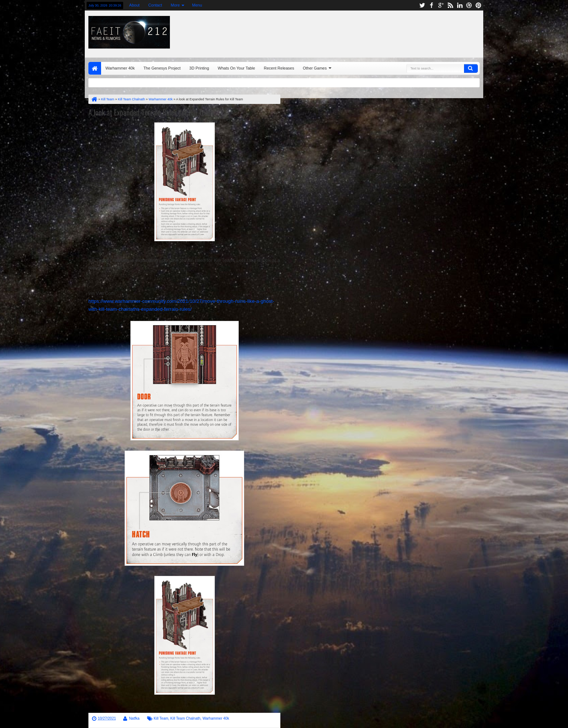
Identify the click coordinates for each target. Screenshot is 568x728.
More (175, 5)
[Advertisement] (392, 32)
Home (95, 68)
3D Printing (199, 68)
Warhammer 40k (120, 68)
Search (471, 68)
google (441, 5)
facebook (431, 5)
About (135, 5)
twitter (422, 5)
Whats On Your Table (236, 68)
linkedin (460, 5)
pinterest (479, 5)
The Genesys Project (162, 68)
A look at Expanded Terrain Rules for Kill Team (151, 112)
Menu (197, 5)
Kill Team (161, 718)
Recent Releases (279, 68)
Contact (155, 5)
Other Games (315, 68)
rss (450, 5)
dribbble (469, 5)
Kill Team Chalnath (185, 718)
